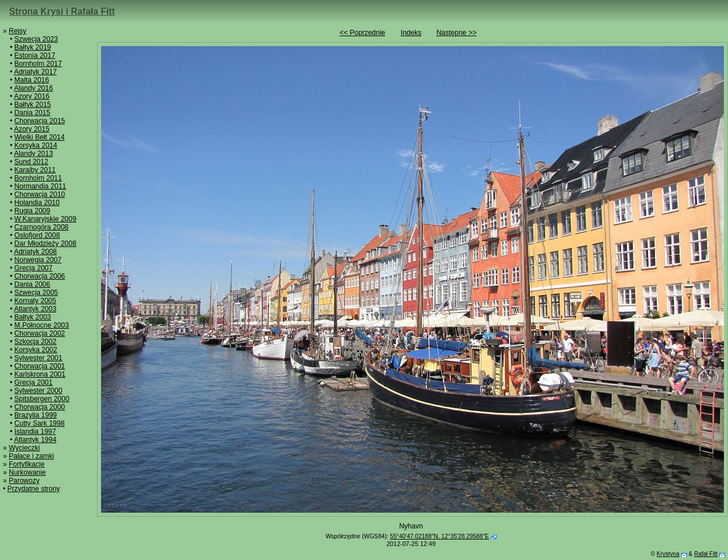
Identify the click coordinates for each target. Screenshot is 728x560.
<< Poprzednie (362, 33)
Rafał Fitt (706, 554)
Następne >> (457, 33)
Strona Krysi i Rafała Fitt (62, 11)
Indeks (411, 33)
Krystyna (668, 554)
